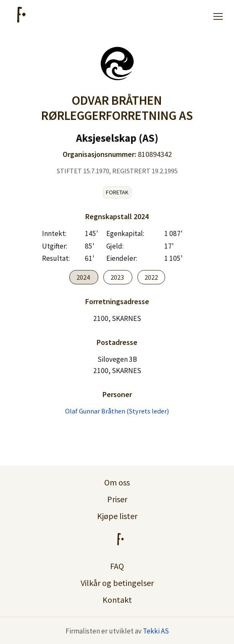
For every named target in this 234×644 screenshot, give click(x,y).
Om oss (117, 482)
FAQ (117, 566)
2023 (118, 277)
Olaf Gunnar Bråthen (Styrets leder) (117, 411)
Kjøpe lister (117, 516)
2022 (151, 277)
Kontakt (117, 600)
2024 (84, 277)
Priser (117, 499)
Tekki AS (156, 631)
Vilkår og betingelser (117, 583)
